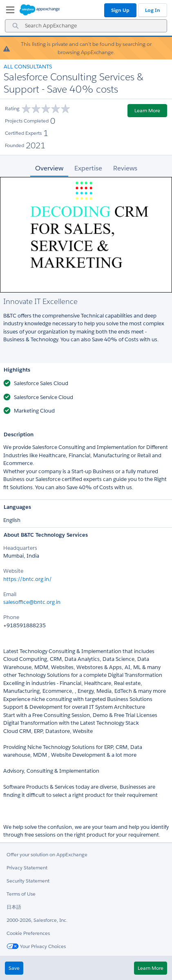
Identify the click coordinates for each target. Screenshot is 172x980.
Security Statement (28, 881)
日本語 (14, 907)
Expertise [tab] (88, 168)
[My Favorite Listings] (8, 11)
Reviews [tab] (125, 168)
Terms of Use (21, 894)
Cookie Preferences (28, 933)
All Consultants (28, 67)
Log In (153, 10)
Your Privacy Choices (36, 946)
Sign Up (120, 10)
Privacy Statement (27, 868)
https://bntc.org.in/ (28, 579)
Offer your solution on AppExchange (47, 854)
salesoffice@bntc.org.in (32, 602)
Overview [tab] (49, 168)
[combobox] (86, 26)
